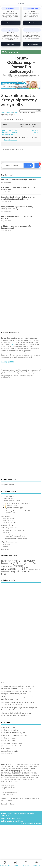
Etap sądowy (6, 748)
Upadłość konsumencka (10, 751)
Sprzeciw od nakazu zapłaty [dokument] (17, 539)
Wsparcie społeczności (9, 542)
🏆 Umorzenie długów (11, 505)
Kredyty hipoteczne (10, 140)
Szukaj (28, 165)
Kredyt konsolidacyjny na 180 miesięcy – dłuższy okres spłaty (18, 208)
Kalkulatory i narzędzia (9, 528)
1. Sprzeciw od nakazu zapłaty (13, 509)
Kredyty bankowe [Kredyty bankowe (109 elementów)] (18, 562)
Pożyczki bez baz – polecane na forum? (15, 683)
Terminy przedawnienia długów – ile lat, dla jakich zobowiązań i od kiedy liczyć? (19, 703)
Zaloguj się (5, 549)
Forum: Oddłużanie (8, 754)
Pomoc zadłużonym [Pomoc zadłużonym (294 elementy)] (15, 567)
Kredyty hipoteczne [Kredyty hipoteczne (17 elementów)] (28, 564)
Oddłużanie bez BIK (8, 727)
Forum (16, 113)
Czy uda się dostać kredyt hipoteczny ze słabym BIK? (10, 132)
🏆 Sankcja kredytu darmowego (14, 507)
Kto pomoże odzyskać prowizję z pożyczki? (19, 180)
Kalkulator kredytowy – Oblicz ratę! (14, 530)
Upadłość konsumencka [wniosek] (15, 537)
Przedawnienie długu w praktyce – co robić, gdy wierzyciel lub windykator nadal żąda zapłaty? (18, 687)
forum (12, 344)
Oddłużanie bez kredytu (10, 730)
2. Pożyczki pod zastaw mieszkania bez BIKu (18, 511)
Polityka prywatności (8, 485)
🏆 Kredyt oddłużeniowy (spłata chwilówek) (17, 503)
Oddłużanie (5, 764)
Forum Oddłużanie (7, 113)
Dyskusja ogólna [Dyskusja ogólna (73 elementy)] (13, 561)
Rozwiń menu (10, 52)
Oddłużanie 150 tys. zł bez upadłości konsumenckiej (16, 227)
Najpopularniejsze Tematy (11, 501)
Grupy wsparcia (8, 545)
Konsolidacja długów (9, 741)
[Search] (13, 165)
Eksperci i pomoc (7, 516)
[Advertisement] (21, 257)
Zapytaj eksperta (8, 519)
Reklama (18, 819)
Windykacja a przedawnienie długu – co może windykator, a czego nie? (17, 698)
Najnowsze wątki (8, 499)
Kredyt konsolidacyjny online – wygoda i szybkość (18, 217)
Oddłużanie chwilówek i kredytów (13, 733)
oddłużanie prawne (8, 789)
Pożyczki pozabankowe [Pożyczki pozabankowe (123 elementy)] (20, 572)
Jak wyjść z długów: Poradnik (11, 746)
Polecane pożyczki (9, 521)
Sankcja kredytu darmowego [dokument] (17, 535)
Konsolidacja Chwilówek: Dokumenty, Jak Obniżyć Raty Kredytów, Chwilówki (18, 198)
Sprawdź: (9, 804)
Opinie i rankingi (7, 525)
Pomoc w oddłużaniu (10, 522)
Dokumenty (7, 532)
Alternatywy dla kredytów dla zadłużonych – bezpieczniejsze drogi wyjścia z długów (17, 714)
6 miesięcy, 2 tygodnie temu (34, 132)
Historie (5, 546)
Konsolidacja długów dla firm (11, 743)
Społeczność (11, 819)
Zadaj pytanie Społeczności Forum (12, 821)
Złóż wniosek (11, 23)
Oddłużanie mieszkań (9, 738)
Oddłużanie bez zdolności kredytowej (14, 735)
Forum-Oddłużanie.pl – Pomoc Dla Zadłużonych (21, 65)
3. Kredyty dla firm (10, 513)
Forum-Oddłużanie (8, 496)
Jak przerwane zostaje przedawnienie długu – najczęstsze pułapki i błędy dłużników (17, 693)
